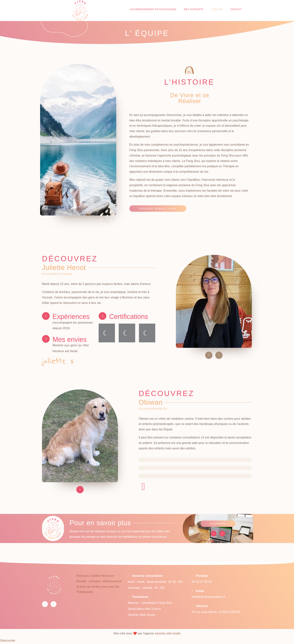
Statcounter (8, 641)
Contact (236, 9)
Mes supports (194, 9)
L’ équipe (217, 9)
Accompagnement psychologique (153, 9)
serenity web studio (168, 634)
